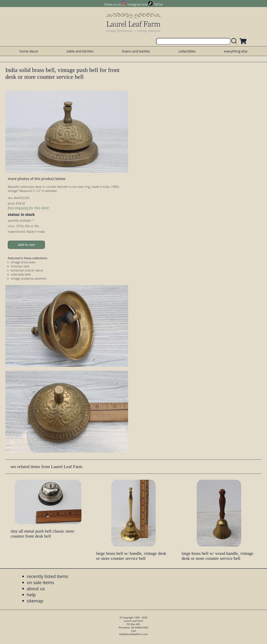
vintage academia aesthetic (29, 279)
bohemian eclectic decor (27, 270)
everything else (236, 51)
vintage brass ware (23, 262)
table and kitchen (80, 51)
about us (36, 588)
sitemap (35, 601)
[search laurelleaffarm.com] (235, 41)
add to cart (26, 245)
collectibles (187, 51)
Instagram (134, 4)
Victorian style (20, 266)
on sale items (40, 582)
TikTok (158, 4)
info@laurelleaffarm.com (133, 634)
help (31, 595)
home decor (29, 51)
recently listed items (47, 576)
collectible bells (21, 274)
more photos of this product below (37, 179)
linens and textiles (136, 51)
